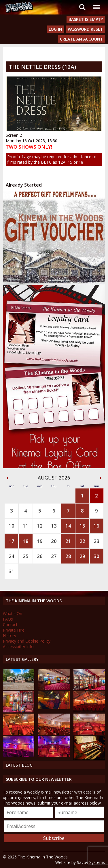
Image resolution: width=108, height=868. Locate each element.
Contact (10, 624)
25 (26, 556)
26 (40, 556)
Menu (96, 4)
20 (54, 541)
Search (82, 7)
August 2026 (54, 478)
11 (26, 526)
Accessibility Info (18, 647)
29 (82, 556)
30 (96, 556)
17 (12, 541)
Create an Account (82, 39)
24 (12, 556)
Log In (55, 29)
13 (54, 526)
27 (54, 556)
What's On (13, 613)
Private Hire (14, 630)
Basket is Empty (86, 19)
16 (96, 526)
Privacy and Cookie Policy (27, 641)
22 (82, 541)
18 (26, 541)
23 (96, 541)
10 (12, 526)
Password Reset (85, 29)
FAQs (8, 619)
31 (12, 571)
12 (40, 526)
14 (68, 526)
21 (68, 541)
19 (40, 541)
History (10, 635)
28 (68, 556)
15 (82, 526)
